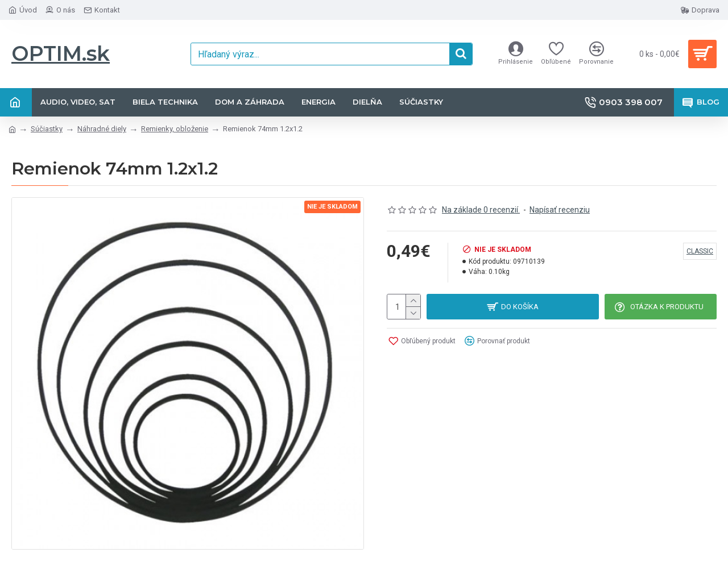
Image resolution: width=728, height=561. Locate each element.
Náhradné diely (102, 129)
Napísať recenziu (560, 210)
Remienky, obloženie (175, 129)
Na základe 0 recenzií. (481, 210)
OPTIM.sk (61, 53)
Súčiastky (47, 129)
